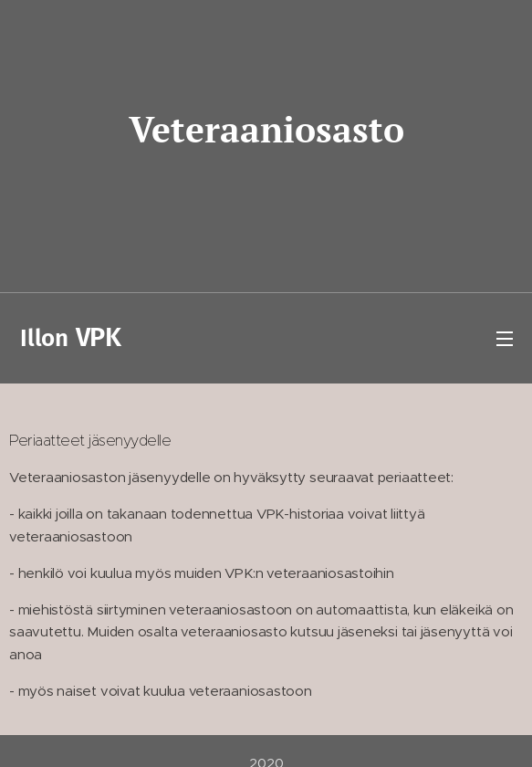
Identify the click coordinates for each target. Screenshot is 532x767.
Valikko (505, 339)
